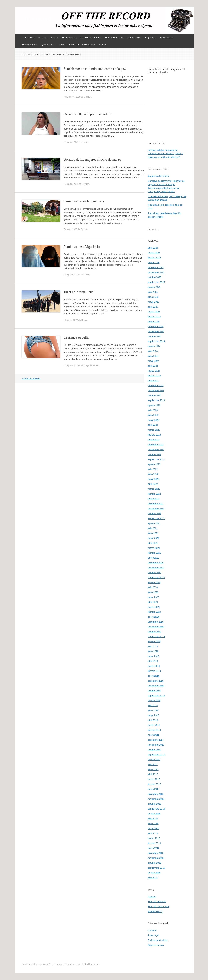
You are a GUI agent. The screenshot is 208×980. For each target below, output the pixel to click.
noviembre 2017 (156, 745)
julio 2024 (153, 351)
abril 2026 (153, 248)
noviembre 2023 (156, 390)
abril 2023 (153, 425)
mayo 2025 (154, 302)
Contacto (153, 930)
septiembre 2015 (156, 868)
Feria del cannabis (114, 38)
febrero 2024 (154, 376)
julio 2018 (153, 705)
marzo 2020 (154, 607)
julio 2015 (153, 878)
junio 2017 (153, 769)
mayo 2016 (154, 828)
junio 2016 (153, 823)
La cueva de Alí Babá (90, 38)
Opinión (103, 45)
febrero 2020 (154, 612)
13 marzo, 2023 (71, 142)
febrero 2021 (154, 553)
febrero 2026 (154, 258)
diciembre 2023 (156, 386)
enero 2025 (154, 322)
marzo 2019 (154, 666)
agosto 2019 (154, 641)
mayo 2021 (154, 538)
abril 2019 (153, 661)
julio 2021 (153, 528)
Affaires (54, 38)
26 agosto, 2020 (71, 365)
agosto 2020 (154, 582)
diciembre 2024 (156, 326)
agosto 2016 (154, 814)
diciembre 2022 (156, 445)
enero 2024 (154, 381)
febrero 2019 (154, 671)
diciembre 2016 (156, 794)
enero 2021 (154, 558)
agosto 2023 (154, 405)
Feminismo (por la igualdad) (84, 201)
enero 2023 (154, 440)
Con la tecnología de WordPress (38, 964)
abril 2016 (153, 833)
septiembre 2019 (156, 636)
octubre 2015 (155, 863)
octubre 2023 (155, 395)
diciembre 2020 (156, 563)
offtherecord (36, 19)
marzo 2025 (154, 312)
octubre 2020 (155, 573)
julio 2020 (153, 587)
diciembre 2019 (156, 622)
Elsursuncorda (69, 38)
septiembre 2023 (156, 400)
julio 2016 (153, 819)
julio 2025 (153, 292)
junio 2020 (153, 592)
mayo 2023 (154, 420)
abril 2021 (153, 543)
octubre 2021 (155, 513)
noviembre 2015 (156, 858)
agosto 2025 (154, 287)
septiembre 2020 (156, 577)
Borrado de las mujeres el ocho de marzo (92, 159)
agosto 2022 (154, 464)
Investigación (89, 45)
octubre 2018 (155, 691)
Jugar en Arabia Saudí (79, 292)
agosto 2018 (154, 700)
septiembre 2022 (156, 459)
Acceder (152, 897)
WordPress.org (156, 911)
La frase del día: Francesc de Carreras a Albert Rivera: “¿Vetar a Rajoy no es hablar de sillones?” (166, 154)
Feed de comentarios (159, 906)
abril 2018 (153, 720)
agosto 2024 (154, 346)
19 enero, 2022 (71, 320)
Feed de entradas (157, 902)
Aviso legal (153, 935)
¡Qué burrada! (48, 45)
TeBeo (62, 45)
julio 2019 (153, 646)
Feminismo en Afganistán (82, 247)
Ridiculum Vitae (29, 45)
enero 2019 (154, 676)
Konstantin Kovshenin (88, 964)
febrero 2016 (154, 843)
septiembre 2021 (156, 518)
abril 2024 (153, 366)
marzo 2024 (154, 371)
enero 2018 (154, 735)
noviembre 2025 (156, 272)
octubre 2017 (155, 750)
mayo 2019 (154, 656)
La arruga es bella (76, 337)
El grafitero (151, 38)
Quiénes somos (156, 945)
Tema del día (28, 38)
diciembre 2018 (156, 681)
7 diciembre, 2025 (72, 97)
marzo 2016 (154, 838)
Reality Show (166, 38)
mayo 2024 (154, 361)
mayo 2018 (154, 715)
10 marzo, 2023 (71, 184)
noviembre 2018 (156, 686)
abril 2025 (153, 307)
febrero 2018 (154, 730)
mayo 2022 (154, 479)
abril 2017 (153, 774)
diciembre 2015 (156, 853)
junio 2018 (153, 710)
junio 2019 (153, 651)
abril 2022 (153, 484)
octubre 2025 (155, 277)
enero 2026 (154, 262)
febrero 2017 (154, 784)
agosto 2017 (154, 760)
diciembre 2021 (156, 504)
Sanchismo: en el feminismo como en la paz (95, 69)
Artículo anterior (31, 378)
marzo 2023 (154, 430)
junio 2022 (153, 474)
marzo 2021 (154, 548)
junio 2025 (153, 297)
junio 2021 (153, 533)
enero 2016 (154, 848)
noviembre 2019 (156, 627)
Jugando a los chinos (159, 176)
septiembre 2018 (156, 696)
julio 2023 (153, 410)
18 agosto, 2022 (71, 275)
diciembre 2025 (156, 267)
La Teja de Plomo (90, 365)
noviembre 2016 (156, 799)
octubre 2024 (155, 336)
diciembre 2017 (156, 740)
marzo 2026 (154, 253)
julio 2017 (153, 764)
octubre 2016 (155, 804)
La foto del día (134, 38)
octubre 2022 (155, 454)
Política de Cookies (158, 940)
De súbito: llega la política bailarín (88, 114)
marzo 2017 (154, 779)
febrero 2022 (154, 494)
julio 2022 (153, 469)
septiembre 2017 (156, 755)
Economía (74, 45)
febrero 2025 (154, 317)
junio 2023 (153, 415)
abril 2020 (153, 602)
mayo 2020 (154, 597)
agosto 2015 (154, 873)
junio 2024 (153, 356)
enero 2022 (154, 499)
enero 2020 (154, 617)
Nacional (43, 38)
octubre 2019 (155, 632)
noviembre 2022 (156, 449)
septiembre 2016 (156, 809)
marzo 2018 (154, 725)
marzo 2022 (154, 489)
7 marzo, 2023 (70, 229)
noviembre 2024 (156, 331)
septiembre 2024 (156, 341)
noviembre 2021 (156, 509)
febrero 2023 (154, 435)
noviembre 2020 (156, 568)
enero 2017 (154, 789)
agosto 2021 (154, 523)
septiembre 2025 (156, 282)
